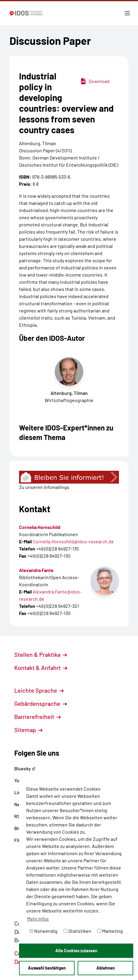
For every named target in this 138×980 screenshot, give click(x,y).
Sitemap (28, 730)
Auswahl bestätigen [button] (47, 968)
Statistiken (77, 931)
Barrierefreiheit (37, 717)
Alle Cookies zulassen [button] (76, 951)
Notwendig (43, 931)
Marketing (110, 931)
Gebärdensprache (41, 703)
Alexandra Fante (36, 570)
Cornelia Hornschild (40, 527)
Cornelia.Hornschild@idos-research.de (73, 541)
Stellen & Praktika (41, 654)
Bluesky (25, 768)
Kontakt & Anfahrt (41, 668)
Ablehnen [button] (106, 968)
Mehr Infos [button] (38, 919)
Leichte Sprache (39, 690)
